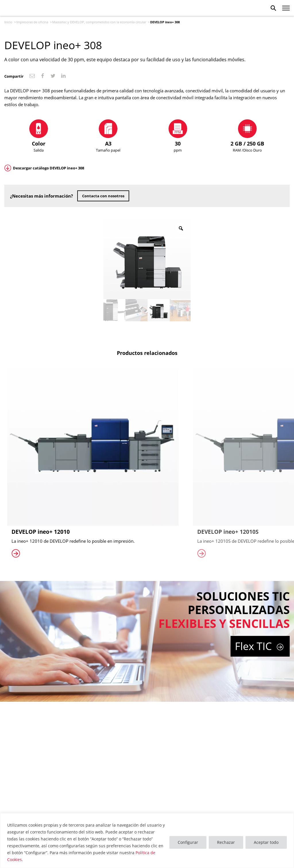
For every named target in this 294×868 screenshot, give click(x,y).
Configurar (188, 842)
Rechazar (226, 842)
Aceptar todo (266, 842)
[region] (147, 841)
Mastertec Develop (22, 8)
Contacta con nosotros (103, 196)
